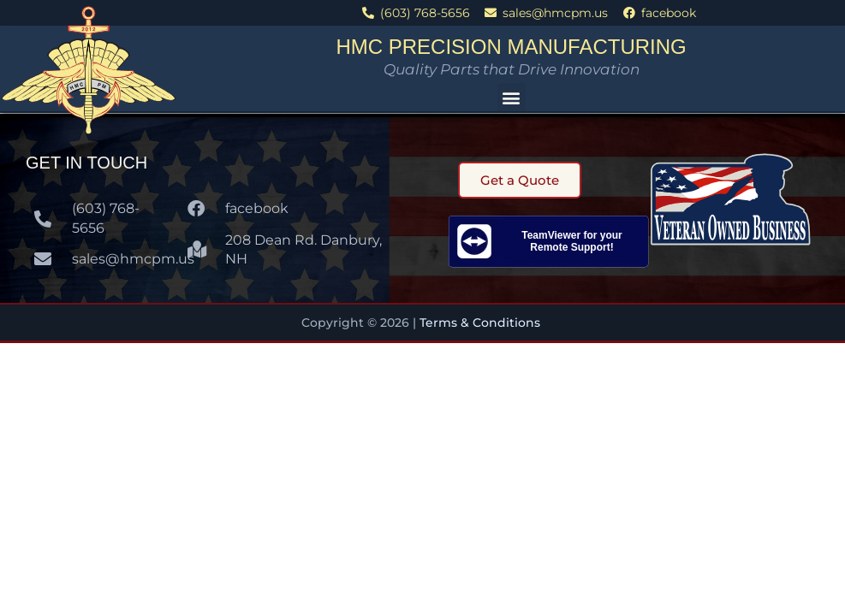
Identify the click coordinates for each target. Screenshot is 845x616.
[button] (512, 97)
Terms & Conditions (482, 323)
